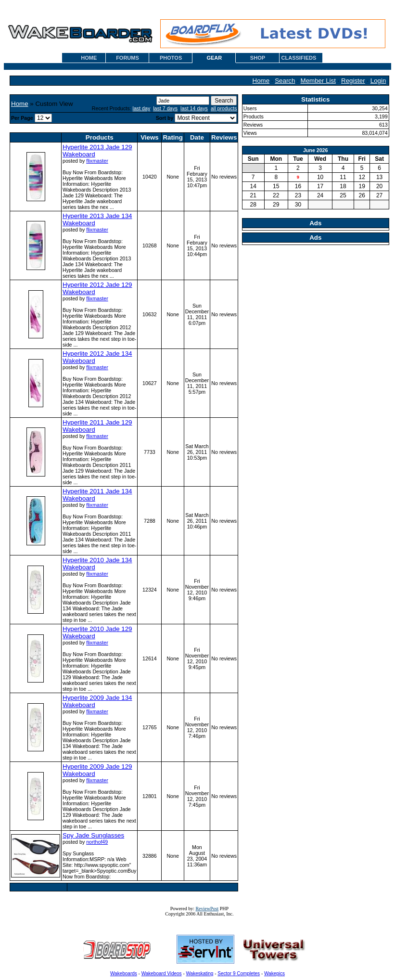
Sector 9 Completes (239, 974)
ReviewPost (207, 909)
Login (378, 81)
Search (285, 81)
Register (353, 81)
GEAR (214, 58)
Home (261, 81)
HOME (89, 58)
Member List (318, 81)
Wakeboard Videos (162, 974)
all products (224, 108)
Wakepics (274, 974)
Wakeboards (124, 974)
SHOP (258, 58)
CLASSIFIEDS (299, 58)
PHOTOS (171, 58)
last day (142, 108)
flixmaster (97, 161)
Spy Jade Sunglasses (93, 835)
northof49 (97, 842)
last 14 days (194, 108)
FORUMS (127, 58)
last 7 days (165, 108)
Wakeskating (200, 974)
